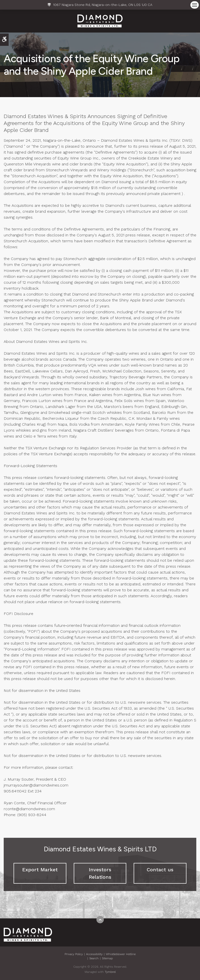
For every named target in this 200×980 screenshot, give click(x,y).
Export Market (40, 870)
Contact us (160, 870)
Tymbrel (110, 972)
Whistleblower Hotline (121, 954)
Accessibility (94, 954)
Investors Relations (100, 873)
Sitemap (107, 958)
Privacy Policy (74, 954)
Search (94, 958)
